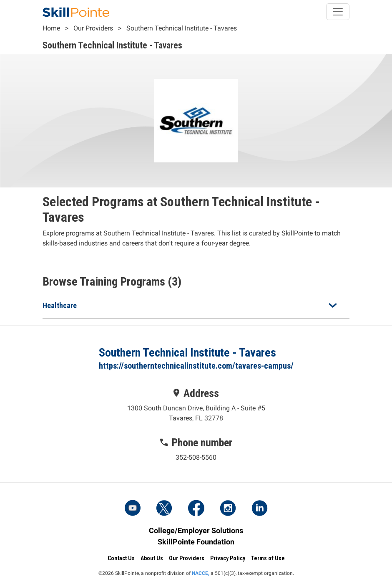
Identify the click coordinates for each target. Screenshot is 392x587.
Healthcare (60, 305)
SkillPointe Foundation (196, 542)
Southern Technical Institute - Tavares (182, 28)
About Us (152, 558)
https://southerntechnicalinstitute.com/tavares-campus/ (196, 366)
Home (51, 28)
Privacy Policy (228, 558)
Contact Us (121, 558)
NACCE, (201, 573)
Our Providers (93, 28)
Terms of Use (268, 558)
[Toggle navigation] (338, 12)
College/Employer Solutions (196, 530)
